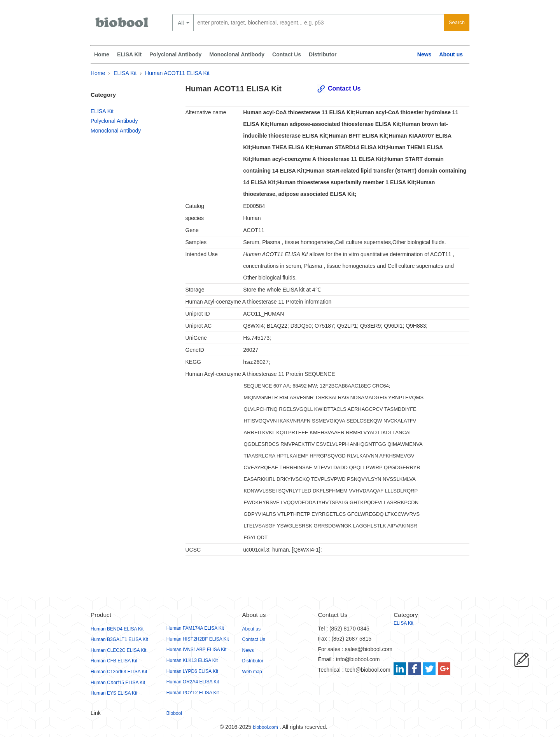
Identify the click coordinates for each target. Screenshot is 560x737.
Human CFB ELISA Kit (114, 661)
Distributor (323, 54)
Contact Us (287, 54)
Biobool (174, 713)
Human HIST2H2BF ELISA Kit (198, 639)
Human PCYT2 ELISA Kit (193, 693)
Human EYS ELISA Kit (114, 693)
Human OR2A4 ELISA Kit (193, 682)
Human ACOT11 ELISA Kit (177, 73)
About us (451, 54)
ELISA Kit (129, 54)
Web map (252, 672)
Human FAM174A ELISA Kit (195, 628)
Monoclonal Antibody (237, 54)
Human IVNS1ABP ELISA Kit (197, 650)
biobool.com (265, 727)
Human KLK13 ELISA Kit (192, 660)
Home (102, 54)
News (424, 54)
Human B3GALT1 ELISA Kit (119, 639)
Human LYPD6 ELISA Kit (192, 671)
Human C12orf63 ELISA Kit (119, 672)
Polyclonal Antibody (175, 54)
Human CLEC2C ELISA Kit (118, 650)
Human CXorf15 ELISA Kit (118, 683)
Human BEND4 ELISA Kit (117, 629)
